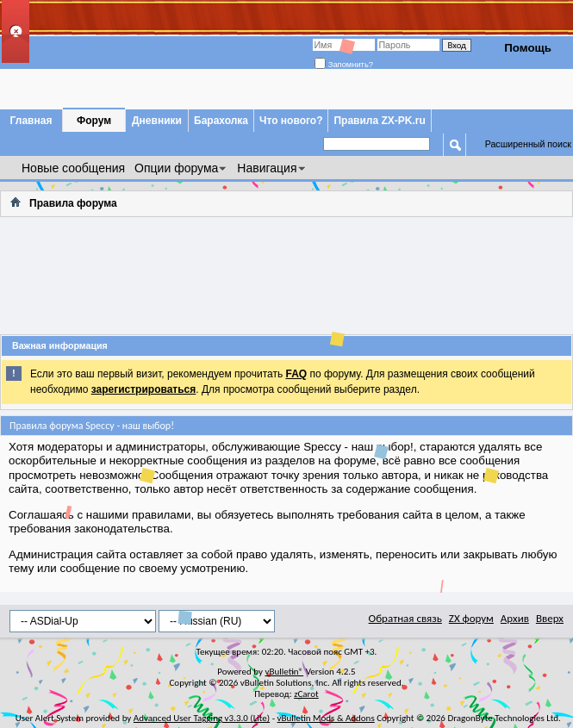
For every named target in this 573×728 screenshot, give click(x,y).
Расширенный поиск (528, 144)
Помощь (528, 48)
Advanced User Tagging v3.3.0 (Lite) (202, 718)
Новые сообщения (73, 168)
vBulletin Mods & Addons (326, 718)
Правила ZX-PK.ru (379, 121)
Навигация (267, 168)
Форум (94, 121)
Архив (515, 618)
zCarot (306, 694)
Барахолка (221, 121)
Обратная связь (405, 618)
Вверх (550, 618)
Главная (31, 121)
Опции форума (176, 168)
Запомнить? (344, 65)
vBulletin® (284, 672)
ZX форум (471, 618)
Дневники (157, 121)
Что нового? (291, 121)
